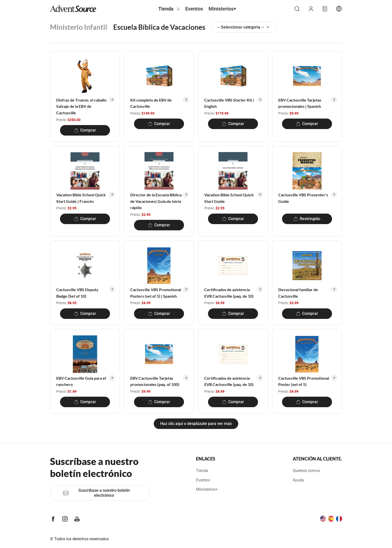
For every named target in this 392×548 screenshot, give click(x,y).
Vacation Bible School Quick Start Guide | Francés (81, 198)
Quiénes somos (306, 471)
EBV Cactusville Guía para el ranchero (81, 381)
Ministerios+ (222, 9)
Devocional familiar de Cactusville (298, 293)
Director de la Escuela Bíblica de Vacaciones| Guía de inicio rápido (156, 201)
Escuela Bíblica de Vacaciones (159, 27)
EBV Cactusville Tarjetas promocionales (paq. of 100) (155, 381)
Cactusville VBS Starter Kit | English (229, 103)
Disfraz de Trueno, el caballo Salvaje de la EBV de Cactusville (81, 106)
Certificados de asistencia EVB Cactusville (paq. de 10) (229, 293)
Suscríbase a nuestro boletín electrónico (96, 493)
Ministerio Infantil (79, 27)
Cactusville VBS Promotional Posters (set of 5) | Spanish (156, 293)
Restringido (307, 219)
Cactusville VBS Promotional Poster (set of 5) (304, 381)
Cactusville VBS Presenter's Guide (303, 198)
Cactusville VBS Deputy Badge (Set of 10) (77, 293)
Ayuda (298, 480)
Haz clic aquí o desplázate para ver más (196, 424)
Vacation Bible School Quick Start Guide (229, 198)
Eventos (194, 9)
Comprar (85, 130)
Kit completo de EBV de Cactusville (151, 103)
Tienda (166, 9)
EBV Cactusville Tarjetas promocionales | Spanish (300, 103)
